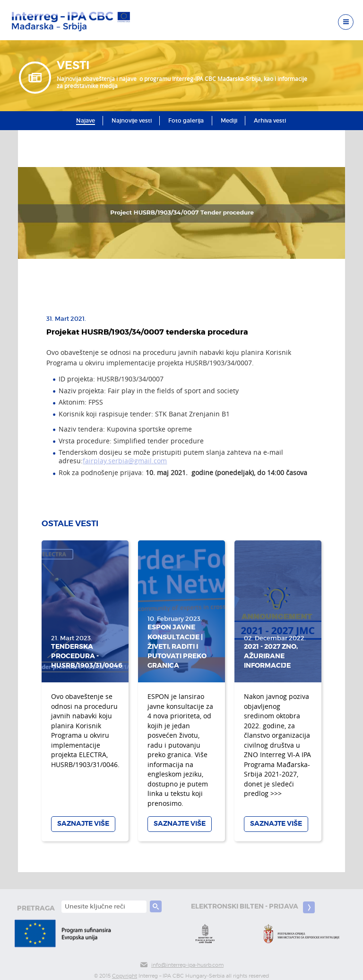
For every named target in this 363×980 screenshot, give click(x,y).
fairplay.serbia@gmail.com (125, 461)
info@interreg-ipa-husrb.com (181, 965)
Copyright (125, 976)
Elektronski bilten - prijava (253, 907)
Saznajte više (83, 824)
